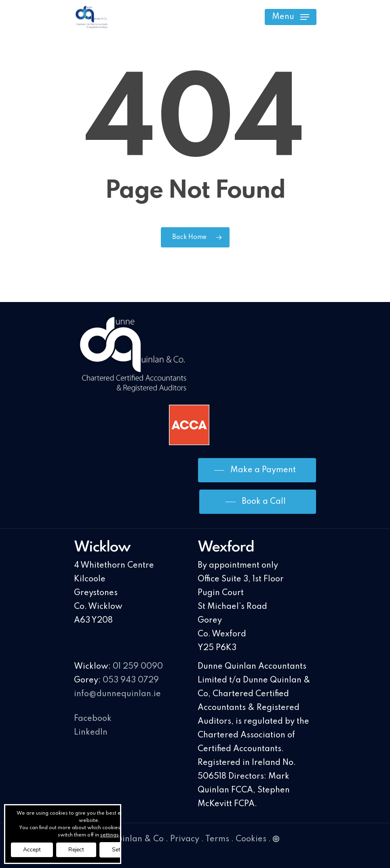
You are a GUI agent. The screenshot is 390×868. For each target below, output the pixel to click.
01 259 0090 (138, 667)
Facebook (93, 719)
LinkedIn (91, 733)
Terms (217, 839)
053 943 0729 (131, 680)
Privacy (185, 839)
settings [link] (110, 835)
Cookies (251, 839)
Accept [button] (32, 850)
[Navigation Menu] (291, 17)
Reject (76, 850)
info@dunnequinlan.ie (117, 694)
